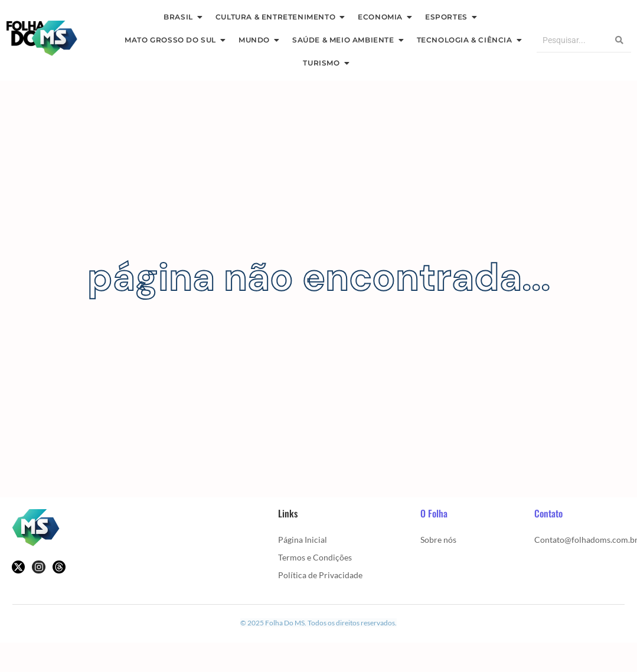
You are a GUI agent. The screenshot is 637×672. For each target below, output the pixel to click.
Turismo (324, 63)
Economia (383, 17)
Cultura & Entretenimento (278, 17)
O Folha (434, 513)
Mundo (257, 40)
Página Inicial (303, 540)
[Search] (572, 40)
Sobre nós (438, 540)
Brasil (181, 17)
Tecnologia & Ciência (467, 40)
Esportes (449, 17)
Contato (548, 513)
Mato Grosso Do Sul (173, 40)
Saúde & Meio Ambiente (346, 40)
